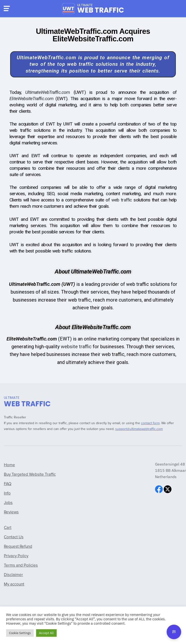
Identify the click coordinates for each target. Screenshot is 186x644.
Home (9, 465)
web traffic (122, 200)
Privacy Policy (16, 556)
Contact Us (14, 537)
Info (7, 493)
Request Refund (18, 547)
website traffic (76, 347)
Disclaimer (13, 575)
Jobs (8, 503)
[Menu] (7, 8)
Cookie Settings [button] (20, 633)
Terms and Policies (21, 566)
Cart (8, 528)
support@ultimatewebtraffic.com (139, 429)
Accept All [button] (46, 633)
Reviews (11, 512)
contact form (150, 423)
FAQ (8, 484)
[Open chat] (174, 632)
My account (14, 584)
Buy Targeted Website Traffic (30, 475)
